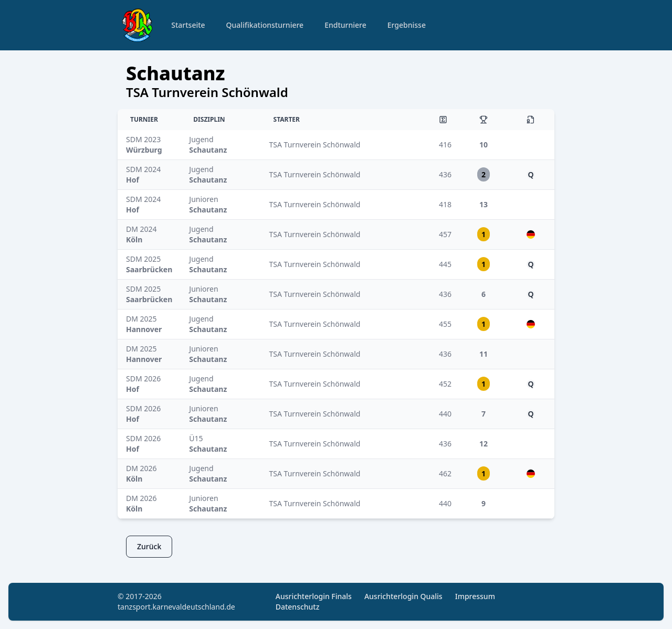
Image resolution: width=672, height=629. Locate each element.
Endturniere (345, 25)
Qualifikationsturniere (265, 25)
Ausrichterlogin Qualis (403, 596)
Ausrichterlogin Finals (314, 596)
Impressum (475, 596)
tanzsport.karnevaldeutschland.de (176, 607)
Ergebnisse (407, 25)
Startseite (188, 25)
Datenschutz (298, 607)
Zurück (149, 546)
